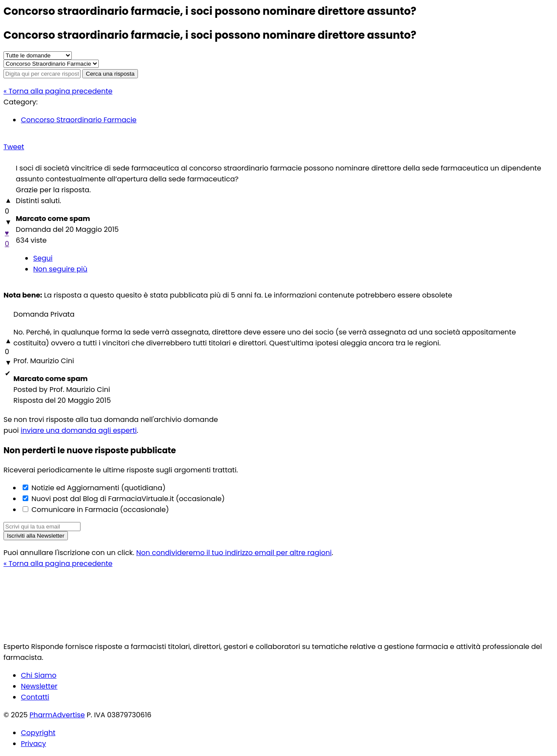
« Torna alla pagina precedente (58, 91)
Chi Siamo (39, 675)
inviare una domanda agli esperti (79, 430)
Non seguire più (60, 269)
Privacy (34, 744)
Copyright (38, 733)
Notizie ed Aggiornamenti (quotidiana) (97, 488)
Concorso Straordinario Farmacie (79, 120)
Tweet (14, 147)
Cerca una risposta (110, 74)
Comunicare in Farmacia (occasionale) (99, 510)
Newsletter (39, 686)
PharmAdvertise (57, 715)
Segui (43, 258)
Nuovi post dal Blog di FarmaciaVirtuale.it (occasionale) (127, 499)
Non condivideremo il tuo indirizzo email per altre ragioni (234, 553)
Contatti (35, 697)
